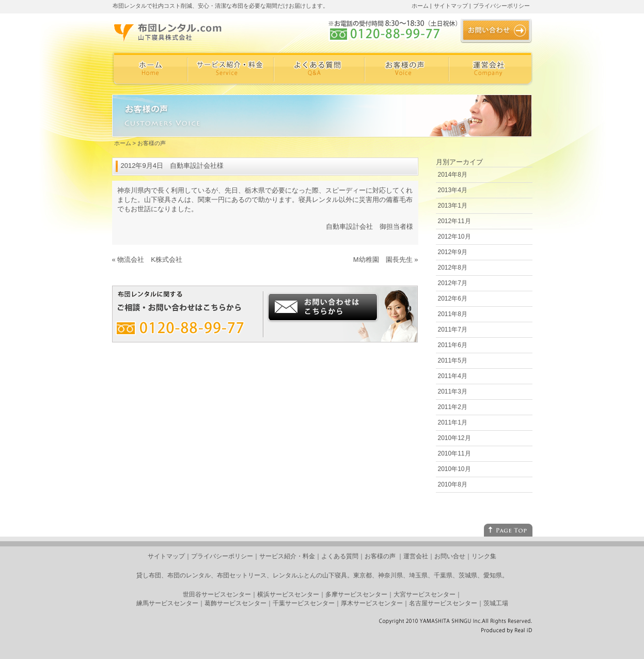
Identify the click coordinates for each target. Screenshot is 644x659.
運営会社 (416, 556)
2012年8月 (453, 268)
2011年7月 (453, 329)
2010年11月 (454, 453)
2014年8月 (453, 175)
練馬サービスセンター (167, 603)
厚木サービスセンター (372, 603)
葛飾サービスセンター (235, 603)
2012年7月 (453, 283)
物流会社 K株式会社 (150, 260)
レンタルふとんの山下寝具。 (313, 575)
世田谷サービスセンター (217, 594)
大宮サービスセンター (425, 594)
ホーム (420, 6)
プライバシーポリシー (501, 6)
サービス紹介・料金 (287, 556)
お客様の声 (380, 556)
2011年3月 (453, 391)
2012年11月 (454, 221)
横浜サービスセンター (288, 594)
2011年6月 (453, 345)
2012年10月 (454, 237)
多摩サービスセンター (356, 594)
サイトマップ (451, 6)
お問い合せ (450, 556)
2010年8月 (453, 484)
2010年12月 (454, 438)
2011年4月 (453, 376)
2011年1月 (453, 422)
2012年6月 (453, 299)
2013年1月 (453, 206)
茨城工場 (496, 603)
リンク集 (484, 556)
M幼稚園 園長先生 (383, 260)
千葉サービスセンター (304, 603)
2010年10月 (454, 469)
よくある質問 (340, 556)
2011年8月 (453, 314)
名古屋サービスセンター (443, 603)
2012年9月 (453, 252)
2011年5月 (453, 360)
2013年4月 (453, 190)
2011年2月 (453, 407)
